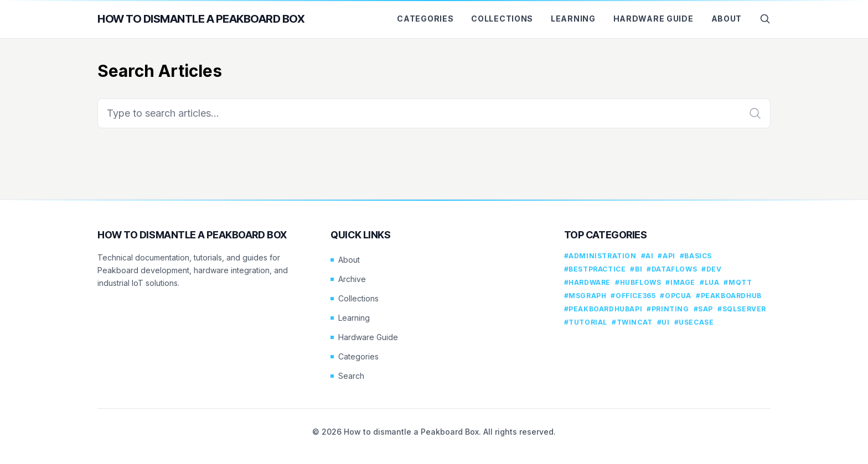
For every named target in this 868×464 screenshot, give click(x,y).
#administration (600, 256)
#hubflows (638, 282)
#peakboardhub (729, 296)
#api (666, 256)
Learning (573, 19)
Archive (348, 279)
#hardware (587, 282)
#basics (696, 256)
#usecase (694, 322)
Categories (425, 19)
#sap (703, 309)
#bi (636, 269)
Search (347, 376)
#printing (668, 309)
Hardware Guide (653, 19)
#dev (711, 269)
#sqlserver (742, 309)
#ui (663, 322)
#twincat (632, 322)
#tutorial (586, 322)
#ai (647, 256)
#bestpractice (595, 269)
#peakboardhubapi (603, 309)
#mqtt (738, 282)
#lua (709, 282)
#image (680, 282)
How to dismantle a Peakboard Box (201, 19)
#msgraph (585, 296)
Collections (502, 19)
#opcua (676, 296)
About (727, 19)
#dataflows (672, 269)
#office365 (633, 296)
